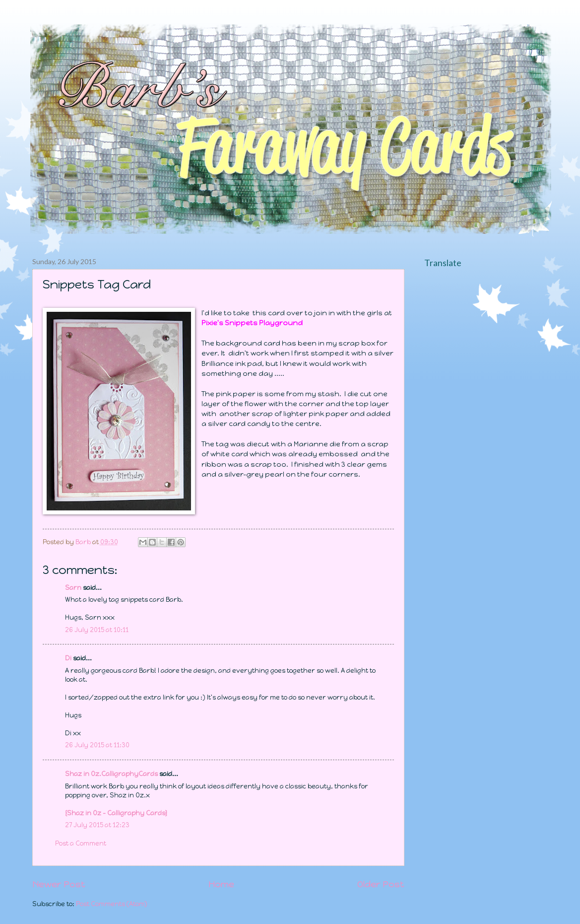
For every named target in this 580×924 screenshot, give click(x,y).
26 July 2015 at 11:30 (97, 745)
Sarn (73, 588)
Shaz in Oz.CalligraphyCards (111, 774)
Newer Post (59, 884)
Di (68, 658)
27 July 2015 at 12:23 (97, 825)
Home (221, 884)
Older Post (381, 884)
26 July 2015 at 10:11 (97, 630)
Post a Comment (81, 843)
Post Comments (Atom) (112, 904)
